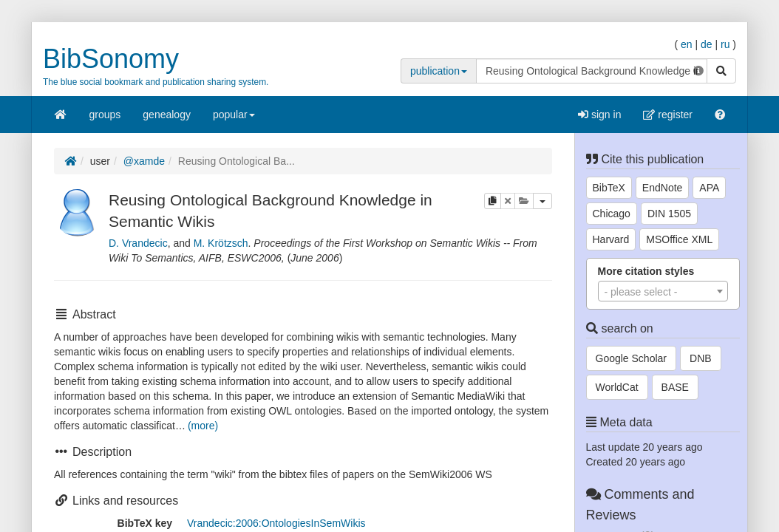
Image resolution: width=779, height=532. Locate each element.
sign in (599, 115)
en (687, 44)
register (668, 115)
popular (234, 119)
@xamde (144, 161)
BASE (675, 387)
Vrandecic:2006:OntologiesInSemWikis (276, 523)
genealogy (167, 115)
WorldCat (617, 387)
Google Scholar (632, 358)
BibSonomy (111, 59)
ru (725, 44)
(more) (203, 426)
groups (105, 115)
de (707, 44)
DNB (701, 358)
